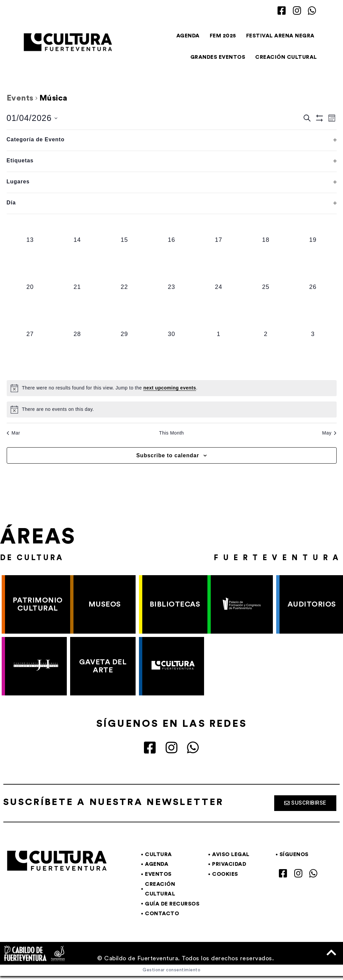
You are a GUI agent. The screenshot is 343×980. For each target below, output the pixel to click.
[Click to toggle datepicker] (32, 118)
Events (20, 98)
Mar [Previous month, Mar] (14, 433)
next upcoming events (170, 388)
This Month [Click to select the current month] (171, 433)
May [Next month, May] (329, 433)
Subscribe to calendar (168, 455)
